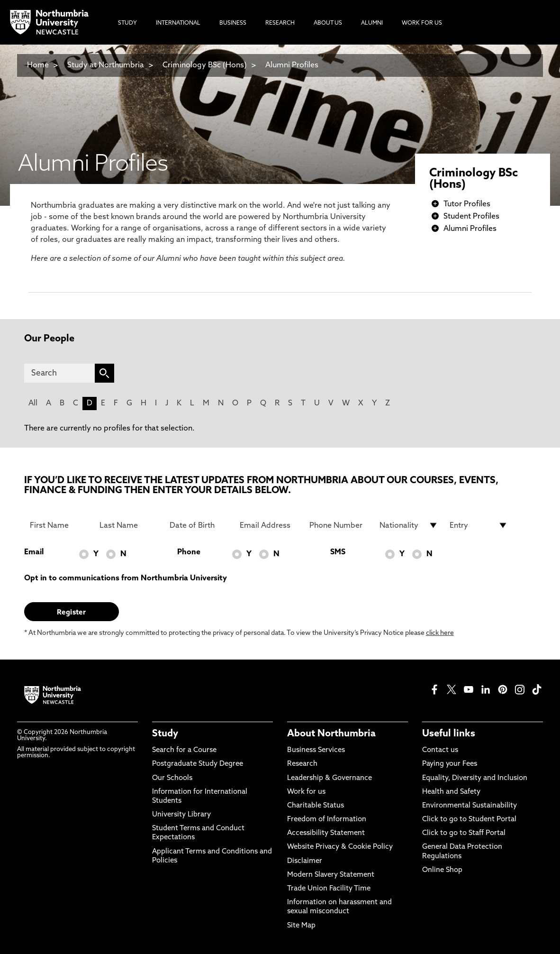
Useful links (449, 734)
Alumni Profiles (292, 65)
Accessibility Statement (326, 833)
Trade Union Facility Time (329, 889)
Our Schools (172, 778)
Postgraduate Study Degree (198, 764)
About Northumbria (331, 734)
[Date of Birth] (199, 525)
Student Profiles (471, 217)
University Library (181, 815)
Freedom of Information (327, 820)
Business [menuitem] (233, 23)
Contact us (440, 750)
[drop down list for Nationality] (409, 525)
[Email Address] (269, 525)
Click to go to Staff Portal (464, 833)
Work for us (306, 792)
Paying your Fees (450, 764)
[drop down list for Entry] (479, 525)
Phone (189, 552)
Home (38, 65)
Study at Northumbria (106, 65)
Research (302, 764)
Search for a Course (184, 750)
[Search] (59, 373)
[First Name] (59, 525)
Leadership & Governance (330, 778)
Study (165, 734)
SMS (338, 552)
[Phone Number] (339, 525)
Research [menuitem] (280, 23)
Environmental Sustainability (470, 806)
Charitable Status (316, 806)
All (33, 404)
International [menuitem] (178, 23)
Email (34, 552)
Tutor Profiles (467, 204)
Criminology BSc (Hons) (205, 65)
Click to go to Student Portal (469, 820)
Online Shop (442, 870)
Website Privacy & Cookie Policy (340, 847)
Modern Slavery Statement (331, 875)
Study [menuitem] (127, 23)
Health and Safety (451, 792)
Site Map (301, 926)
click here (440, 633)
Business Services (316, 750)
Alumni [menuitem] (372, 23)
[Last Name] (129, 525)
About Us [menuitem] (328, 23)
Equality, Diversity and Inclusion (475, 778)
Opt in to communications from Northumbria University (126, 578)
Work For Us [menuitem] (422, 23)
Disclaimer (305, 861)
